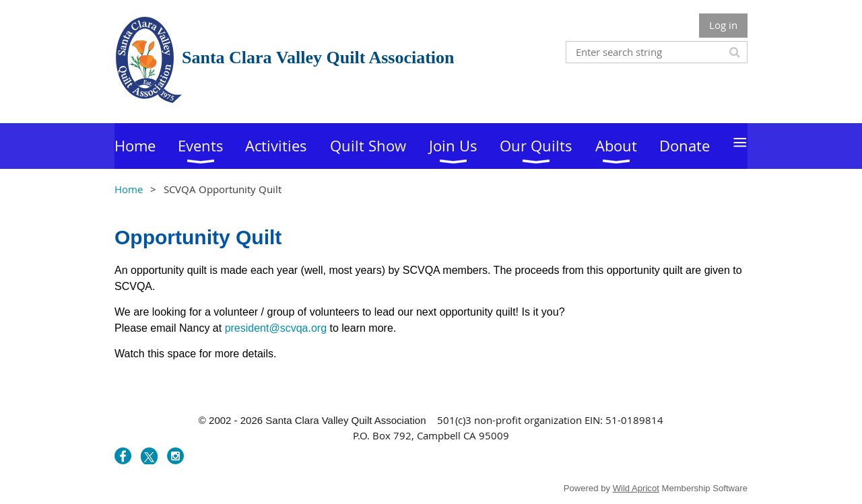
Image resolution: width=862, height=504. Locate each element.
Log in (723, 25)
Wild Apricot (636, 488)
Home (129, 189)
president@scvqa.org (276, 328)
